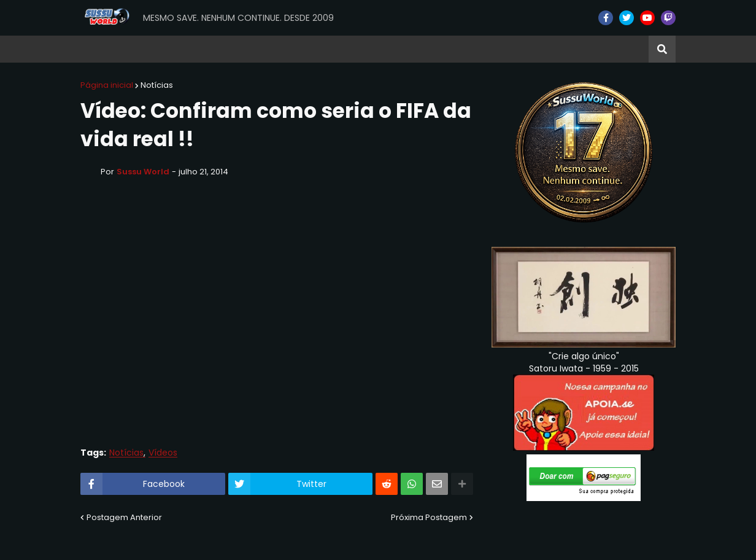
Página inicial (107, 85)
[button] (662, 49)
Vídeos (163, 453)
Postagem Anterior (124, 517)
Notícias (157, 85)
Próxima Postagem (429, 517)
